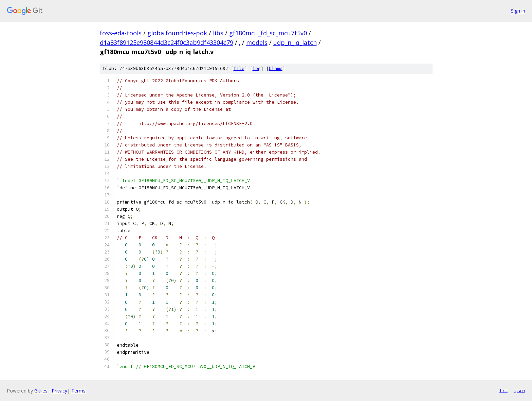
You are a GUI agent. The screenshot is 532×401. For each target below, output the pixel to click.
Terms (78, 391)
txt (503, 390)
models (257, 42)
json (520, 390)
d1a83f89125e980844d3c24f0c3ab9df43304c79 (167, 42)
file (239, 68)
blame (276, 68)
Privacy (59, 391)
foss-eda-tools (121, 33)
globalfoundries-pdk (177, 33)
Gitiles (41, 391)
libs (218, 33)
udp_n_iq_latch (295, 42)
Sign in (518, 11)
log (257, 68)
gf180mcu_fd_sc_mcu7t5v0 (268, 33)
